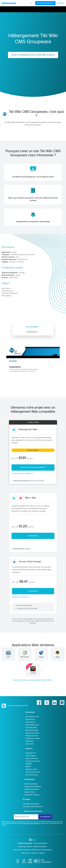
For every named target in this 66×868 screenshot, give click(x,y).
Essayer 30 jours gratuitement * (33, 467)
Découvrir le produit (20, 597)
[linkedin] (54, 703)
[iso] (37, 861)
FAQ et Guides (31, 756)
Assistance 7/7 (31, 753)
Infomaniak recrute (32, 725)
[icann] (24, 861)
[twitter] (47, 703)
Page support (7, 296)
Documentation (7, 291)
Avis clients (30, 744)
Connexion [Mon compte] (60, 3)
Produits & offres (32, 736)
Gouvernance (30, 719)
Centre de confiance (25, 847)
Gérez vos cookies (38, 853)
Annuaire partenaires (32, 789)
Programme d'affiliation (33, 787)
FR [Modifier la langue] (35, 840)
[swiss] (30, 861)
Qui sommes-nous (32, 717)
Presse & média (31, 728)
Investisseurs (30, 722)
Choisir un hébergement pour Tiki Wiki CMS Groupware (33, 55)
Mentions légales (40, 847)
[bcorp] (18, 861)
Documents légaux (40, 843)
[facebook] (39, 703)
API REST (29, 764)
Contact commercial (33, 761)
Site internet (6, 288)
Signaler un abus (31, 769)
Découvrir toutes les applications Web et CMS (32, 680)
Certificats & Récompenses (33, 807)
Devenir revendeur (31, 784)
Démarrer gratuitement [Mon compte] (45, 3)
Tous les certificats (32, 733)
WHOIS (28, 767)
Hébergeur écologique (31, 804)
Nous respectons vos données (29, 824)
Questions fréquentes (10, 293)
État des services (32, 775)
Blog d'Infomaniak (32, 730)
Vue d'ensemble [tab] (32, 327)
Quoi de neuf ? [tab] (32, 332)
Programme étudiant (33, 739)
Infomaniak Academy (32, 795)
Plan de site (26, 853)
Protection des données (22, 850)
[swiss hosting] (46, 861)
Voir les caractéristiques (21, 474)
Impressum (30, 741)
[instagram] (62, 703)
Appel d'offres (30, 792)
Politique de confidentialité (42, 850)
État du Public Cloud (33, 772)
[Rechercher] (31, 3)
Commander (33, 536)
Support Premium (32, 759)
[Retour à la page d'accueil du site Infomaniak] (9, 3)
